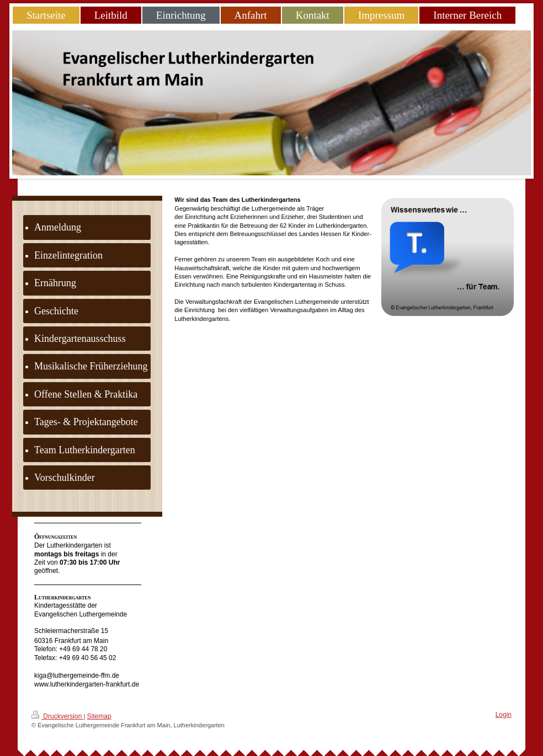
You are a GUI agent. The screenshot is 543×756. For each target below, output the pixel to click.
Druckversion (58, 715)
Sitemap (99, 716)
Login (504, 715)
